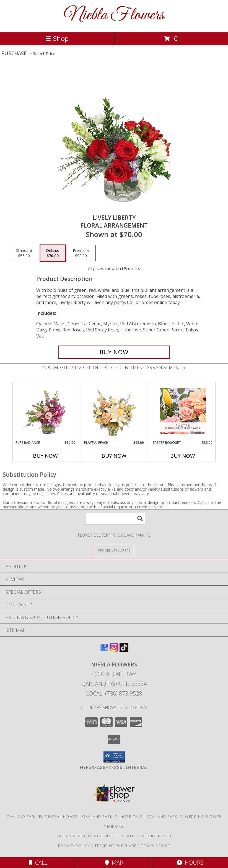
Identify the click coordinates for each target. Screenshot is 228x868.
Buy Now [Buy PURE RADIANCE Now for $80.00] (45, 456)
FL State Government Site (144, 836)
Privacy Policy (74, 846)
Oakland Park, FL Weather (84, 836)
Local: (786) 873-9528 (114, 693)
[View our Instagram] (114, 650)
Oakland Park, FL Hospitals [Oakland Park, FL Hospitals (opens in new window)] (112, 817)
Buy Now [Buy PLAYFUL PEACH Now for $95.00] (114, 456)
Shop (57, 38)
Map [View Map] (114, 863)
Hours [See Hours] (190, 863)
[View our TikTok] (124, 650)
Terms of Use (156, 846)
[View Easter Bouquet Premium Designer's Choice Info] (183, 411)
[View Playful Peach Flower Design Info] (114, 411)
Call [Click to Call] (38, 863)
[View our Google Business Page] (104, 650)
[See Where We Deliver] (114, 550)
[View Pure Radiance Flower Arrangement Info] (46, 411)
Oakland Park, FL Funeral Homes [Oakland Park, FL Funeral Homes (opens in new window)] (42, 817)
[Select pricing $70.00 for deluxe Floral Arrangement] (53, 253)
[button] (114, 757)
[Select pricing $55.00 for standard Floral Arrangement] (24, 253)
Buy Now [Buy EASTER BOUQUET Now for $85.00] (183, 456)
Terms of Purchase (116, 846)
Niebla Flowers (114, 15)
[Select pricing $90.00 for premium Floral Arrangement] (81, 253)
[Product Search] (115, 518)
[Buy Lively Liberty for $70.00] (114, 352)
